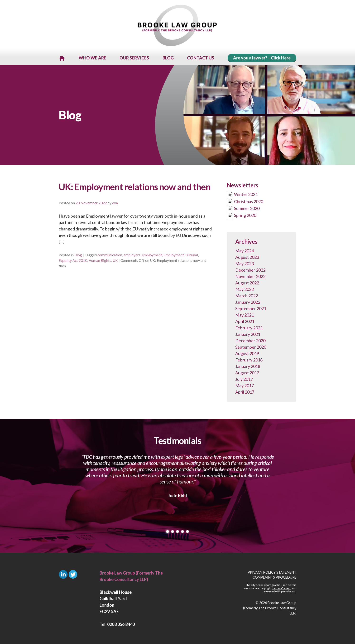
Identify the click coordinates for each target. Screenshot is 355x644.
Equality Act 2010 (73, 260)
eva (115, 202)
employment (152, 254)
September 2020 (251, 346)
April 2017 (245, 391)
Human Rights (100, 260)
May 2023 (245, 263)
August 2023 (247, 256)
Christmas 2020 (245, 201)
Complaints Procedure (274, 577)
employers (132, 254)
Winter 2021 (242, 194)
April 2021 (245, 321)
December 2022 (250, 269)
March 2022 (247, 295)
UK (115, 260)
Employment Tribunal (181, 254)
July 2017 (244, 378)
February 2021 (249, 327)
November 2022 (250, 276)
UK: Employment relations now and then (135, 186)
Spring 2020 (241, 215)
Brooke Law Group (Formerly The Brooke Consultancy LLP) (270, 607)
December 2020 (250, 340)
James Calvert (281, 588)
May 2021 (245, 314)
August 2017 (247, 372)
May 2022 (245, 288)
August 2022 (247, 282)
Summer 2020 (243, 208)
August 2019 (247, 353)
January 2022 (248, 301)
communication (110, 254)
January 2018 (248, 366)
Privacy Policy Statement (272, 572)
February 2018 (249, 359)
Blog (78, 254)
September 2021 (251, 308)
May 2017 (245, 385)
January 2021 (248, 333)
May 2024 (245, 250)
